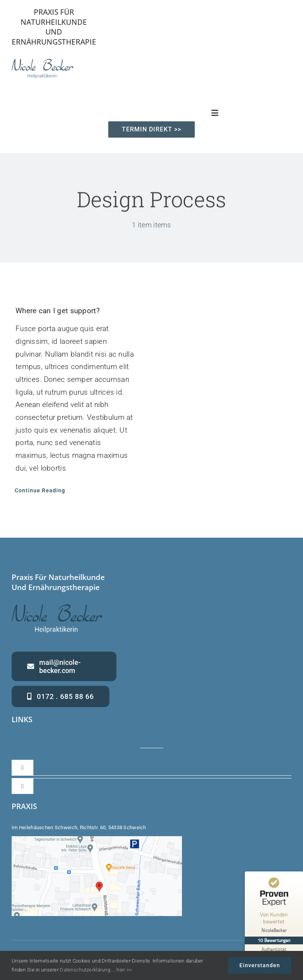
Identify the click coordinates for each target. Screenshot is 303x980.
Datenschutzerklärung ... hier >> (96, 970)
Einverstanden (260, 965)
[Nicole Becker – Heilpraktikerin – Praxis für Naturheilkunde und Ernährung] (42, 63)
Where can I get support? (58, 311)
